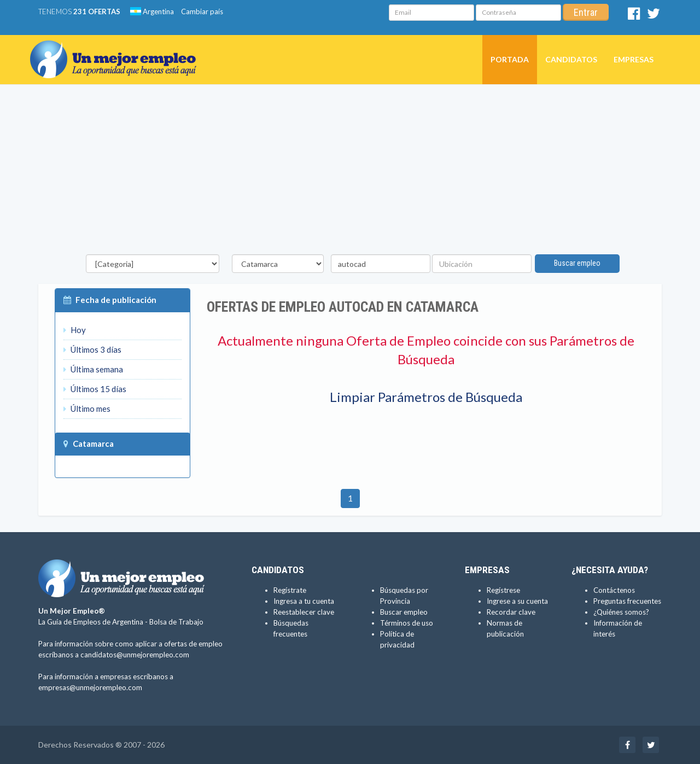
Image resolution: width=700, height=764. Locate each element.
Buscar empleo (577, 263)
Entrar (586, 12)
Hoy (75, 330)
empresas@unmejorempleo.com (90, 687)
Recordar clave (511, 612)
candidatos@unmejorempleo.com (135, 655)
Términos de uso (407, 623)
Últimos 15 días (95, 389)
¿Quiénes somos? (621, 612)
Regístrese (503, 590)
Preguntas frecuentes (627, 601)
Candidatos (571, 59)
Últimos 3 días (92, 349)
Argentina (152, 11)
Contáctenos (614, 590)
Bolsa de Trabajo (176, 622)
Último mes (87, 409)
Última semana (93, 369)
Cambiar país (202, 11)
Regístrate (290, 590)
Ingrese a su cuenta (517, 601)
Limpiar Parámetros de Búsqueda (426, 397)
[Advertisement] (350, 172)
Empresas (634, 59)
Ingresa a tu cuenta (304, 601)
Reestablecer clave (304, 612)
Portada (510, 59)
